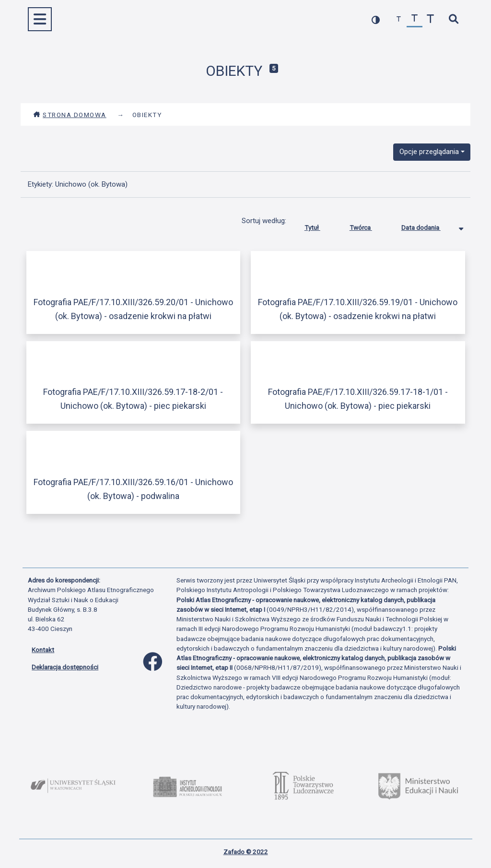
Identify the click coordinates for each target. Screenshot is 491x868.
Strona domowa (70, 115)
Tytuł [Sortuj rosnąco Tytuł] (320, 226)
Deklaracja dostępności (65, 667)
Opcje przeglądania (429, 152)
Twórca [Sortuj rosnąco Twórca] (368, 226)
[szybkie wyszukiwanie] (453, 19)
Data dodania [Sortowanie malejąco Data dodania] (428, 226)
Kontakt (43, 650)
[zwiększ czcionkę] (430, 19)
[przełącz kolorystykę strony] (376, 19)
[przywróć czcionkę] (415, 19)
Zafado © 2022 (246, 852)
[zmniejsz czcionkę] (399, 19)
